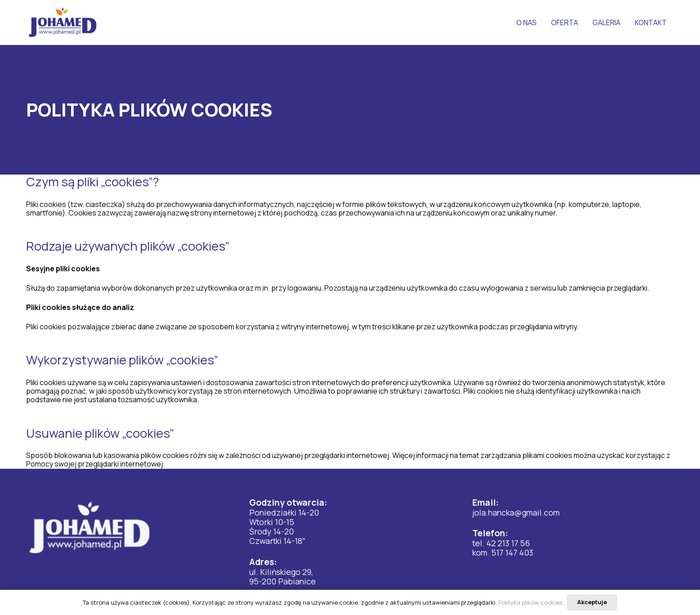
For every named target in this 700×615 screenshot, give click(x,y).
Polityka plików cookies (530, 602)
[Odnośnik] (63, 23)
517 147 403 (512, 552)
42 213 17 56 (508, 543)
